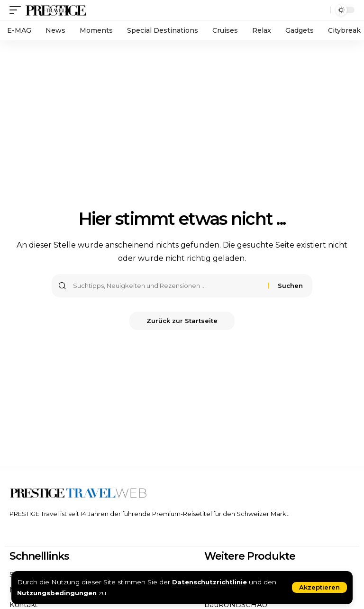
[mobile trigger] (18, 10)
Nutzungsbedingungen (58, 593)
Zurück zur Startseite (182, 321)
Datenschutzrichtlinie (210, 582)
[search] (321, 10)
